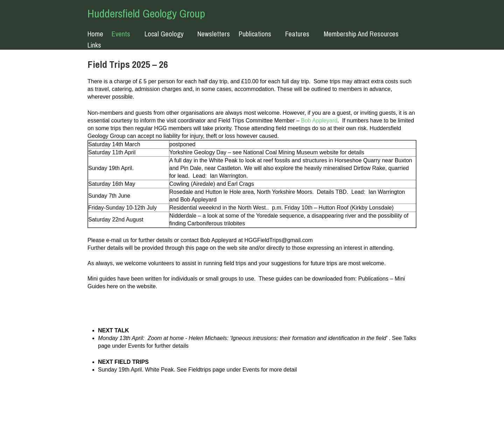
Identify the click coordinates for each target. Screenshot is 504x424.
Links (94, 45)
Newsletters (214, 34)
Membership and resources (361, 34)
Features (297, 34)
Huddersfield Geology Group (146, 13)
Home (95, 34)
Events (121, 34)
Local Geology (164, 34)
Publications (255, 34)
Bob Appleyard (319, 121)
